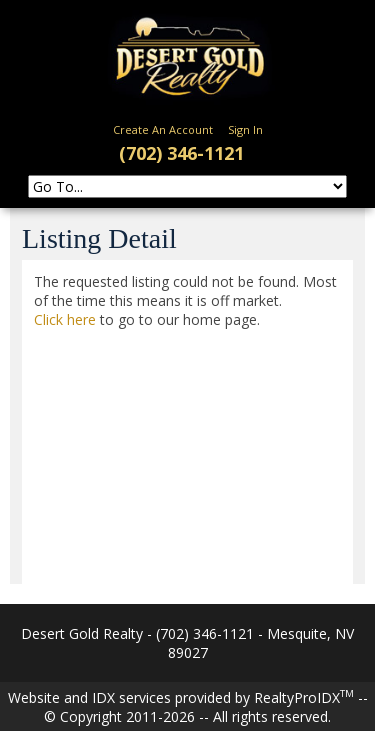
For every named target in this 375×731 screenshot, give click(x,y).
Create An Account (163, 129)
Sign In (245, 129)
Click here (65, 319)
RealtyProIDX (304, 697)
